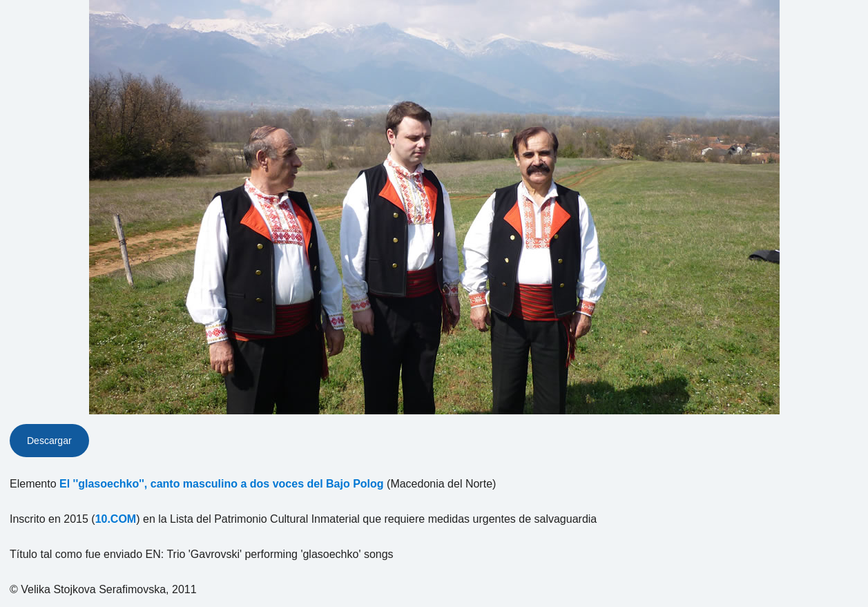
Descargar (49, 441)
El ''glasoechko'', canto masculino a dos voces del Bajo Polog (222, 484)
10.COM (116, 519)
